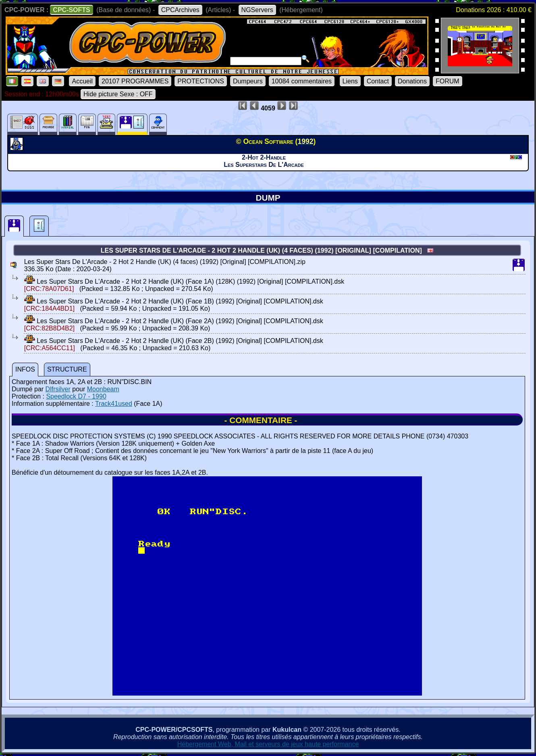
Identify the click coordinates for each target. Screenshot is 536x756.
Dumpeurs (248, 81)
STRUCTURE (67, 369)
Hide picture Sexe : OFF (118, 94)
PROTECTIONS (201, 81)
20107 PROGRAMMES (135, 81)
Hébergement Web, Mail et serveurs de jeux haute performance (268, 744)
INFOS (25, 369)
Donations (412, 81)
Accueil (82, 81)
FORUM (448, 81)
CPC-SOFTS (71, 10)
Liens (350, 81)
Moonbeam (103, 389)
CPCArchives (180, 10)
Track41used (114, 404)
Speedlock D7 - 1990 (76, 396)
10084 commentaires (302, 81)
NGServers (257, 10)
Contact (378, 81)
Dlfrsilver (58, 389)
